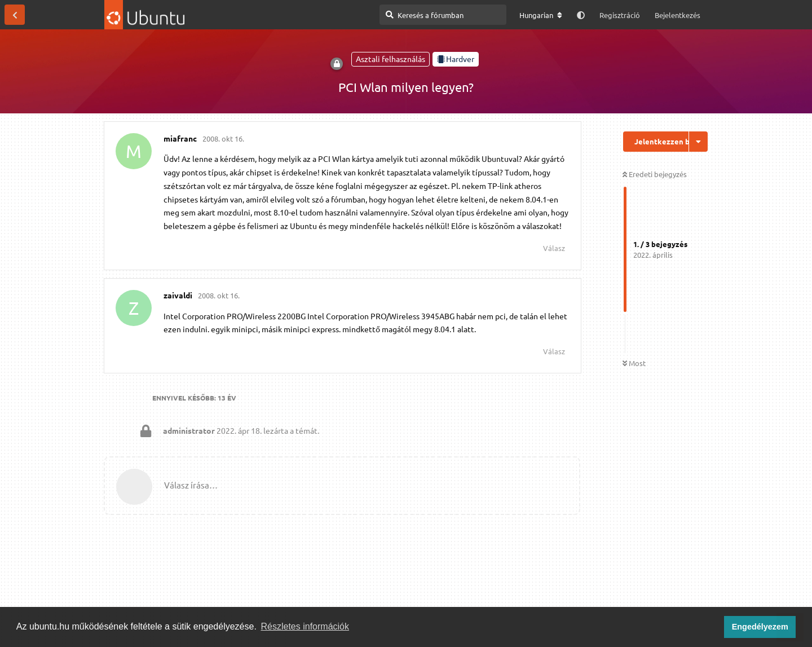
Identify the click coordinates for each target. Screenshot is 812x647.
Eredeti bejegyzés (655, 174)
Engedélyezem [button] (760, 627)
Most (634, 363)
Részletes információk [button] (305, 626)
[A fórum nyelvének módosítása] (541, 15)
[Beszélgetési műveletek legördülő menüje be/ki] (698, 142)
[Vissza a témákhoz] (15, 15)
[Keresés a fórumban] (443, 15)
